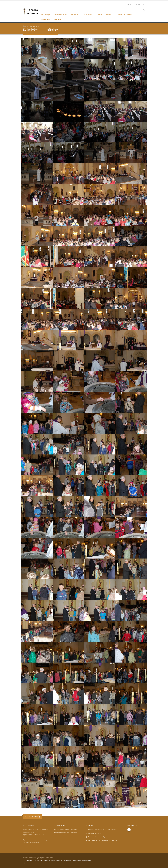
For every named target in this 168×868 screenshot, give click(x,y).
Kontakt (129, 4)
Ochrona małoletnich (125, 15)
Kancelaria (75, 15)
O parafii (109, 15)
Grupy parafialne (61, 15)
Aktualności (46, 15)
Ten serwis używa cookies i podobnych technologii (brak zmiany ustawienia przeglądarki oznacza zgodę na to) (57, 862)
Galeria (99, 15)
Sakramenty (88, 15)
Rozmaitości (46, 19)
